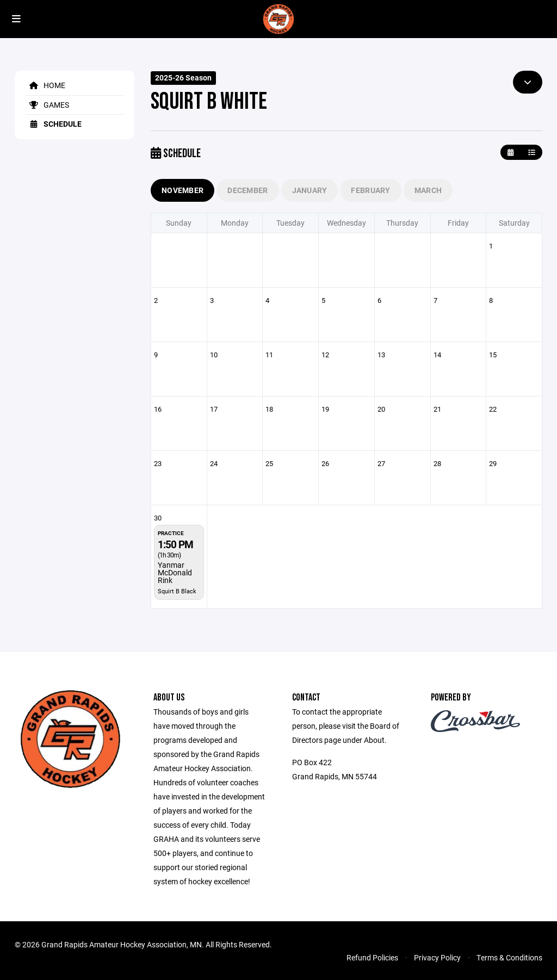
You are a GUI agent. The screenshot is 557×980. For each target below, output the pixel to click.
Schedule (54, 124)
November (182, 190)
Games (47, 105)
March (428, 190)
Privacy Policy (437, 957)
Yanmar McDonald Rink (175, 572)
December (247, 190)
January (310, 190)
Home (45, 85)
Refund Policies (372, 957)
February (370, 190)
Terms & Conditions (509, 957)
